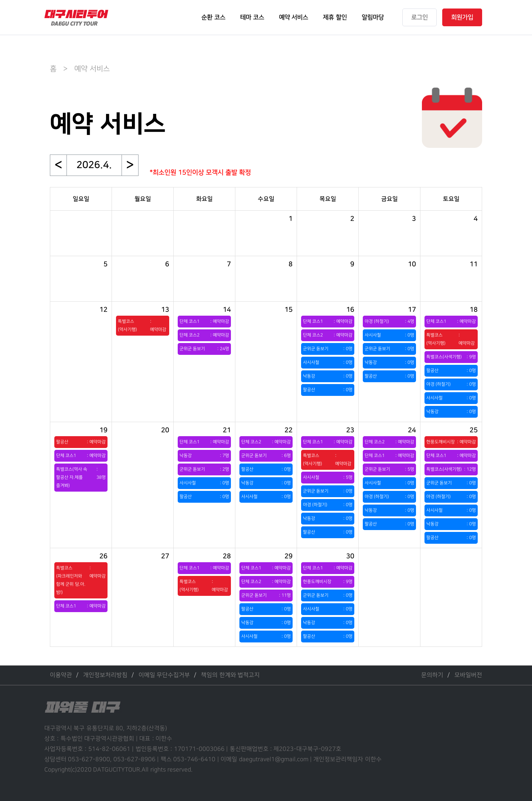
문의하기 (432, 675)
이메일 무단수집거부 (164, 675)
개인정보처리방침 (105, 675)
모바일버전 (468, 675)
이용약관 (61, 675)
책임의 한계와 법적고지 (230, 675)
